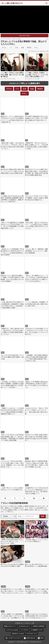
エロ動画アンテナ (37, 630)
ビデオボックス (32, 634)
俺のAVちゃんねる (18, 634)
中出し (37, 48)
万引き (4, 48)
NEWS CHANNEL (39, 626)
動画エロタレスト (10, 626)
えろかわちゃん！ (24, 626)
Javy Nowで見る (24, 36)
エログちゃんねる (12, 630)
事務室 (29, 48)
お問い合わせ (31, 638)
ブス (11, 48)
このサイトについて (15, 638)
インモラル (24, 630)
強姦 (22, 48)
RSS (42, 638)
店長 (17, 48)
